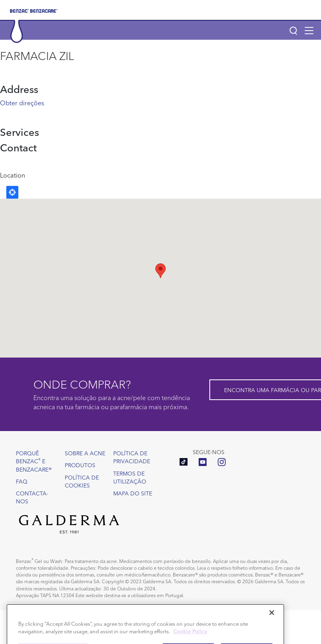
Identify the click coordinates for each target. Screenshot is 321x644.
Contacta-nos (32, 497)
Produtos (80, 465)
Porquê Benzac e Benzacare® (34, 461)
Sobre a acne (85, 453)
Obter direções (22, 102)
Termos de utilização (130, 477)
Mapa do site (133, 493)
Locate (12, 192)
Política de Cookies (82, 481)
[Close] (272, 622)
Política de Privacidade (132, 457)
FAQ (22, 481)
